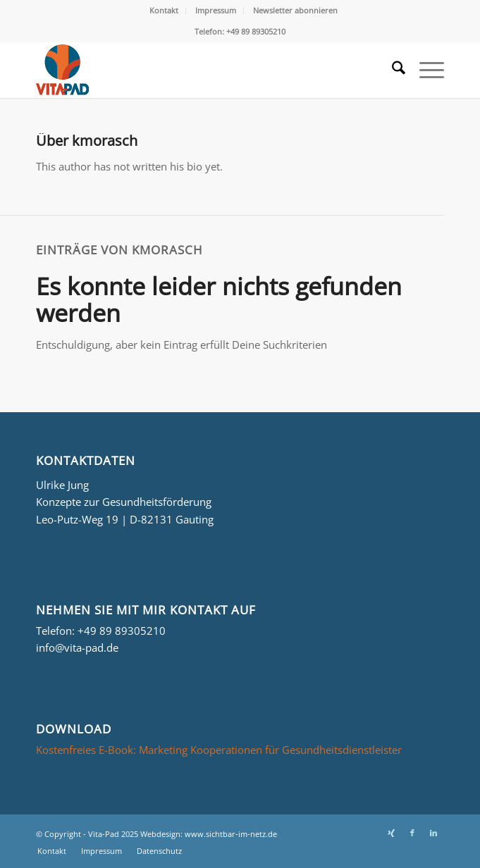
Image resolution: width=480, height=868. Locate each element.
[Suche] (392, 70)
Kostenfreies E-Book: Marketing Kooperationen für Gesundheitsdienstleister (219, 750)
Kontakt (164, 10)
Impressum (216, 10)
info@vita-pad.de (77, 647)
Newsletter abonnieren (295, 10)
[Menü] (425, 70)
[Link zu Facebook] (412, 833)
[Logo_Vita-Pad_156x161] (199, 70)
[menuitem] (164, 11)
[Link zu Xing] (391, 833)
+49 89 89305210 (122, 631)
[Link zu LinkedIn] (433, 833)
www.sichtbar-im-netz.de (231, 834)
